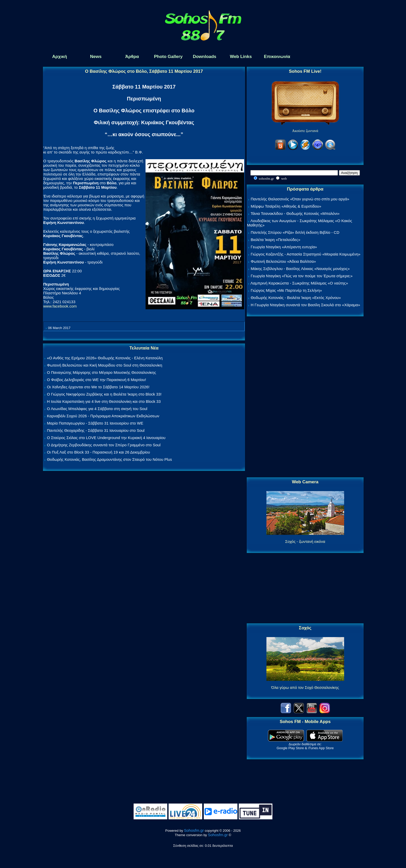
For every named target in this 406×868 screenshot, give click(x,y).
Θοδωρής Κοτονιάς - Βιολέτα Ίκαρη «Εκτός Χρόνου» (296, 298)
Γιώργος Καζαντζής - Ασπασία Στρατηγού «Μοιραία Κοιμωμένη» (306, 254)
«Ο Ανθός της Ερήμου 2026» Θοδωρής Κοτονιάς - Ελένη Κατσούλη (105, 358)
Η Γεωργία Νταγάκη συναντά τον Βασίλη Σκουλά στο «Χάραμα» (305, 305)
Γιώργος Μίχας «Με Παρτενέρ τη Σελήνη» (286, 290)
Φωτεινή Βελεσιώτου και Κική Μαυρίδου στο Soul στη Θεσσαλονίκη (104, 365)
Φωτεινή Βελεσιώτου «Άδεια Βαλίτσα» (283, 261)
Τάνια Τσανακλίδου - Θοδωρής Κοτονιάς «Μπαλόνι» (295, 213)
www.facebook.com (60, 306)
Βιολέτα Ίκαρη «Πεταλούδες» (275, 240)
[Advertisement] (305, 397)
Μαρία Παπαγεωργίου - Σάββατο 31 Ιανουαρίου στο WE (95, 423)
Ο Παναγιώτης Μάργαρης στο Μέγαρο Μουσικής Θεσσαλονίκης (101, 372)
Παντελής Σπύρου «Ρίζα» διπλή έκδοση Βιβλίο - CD (295, 232)
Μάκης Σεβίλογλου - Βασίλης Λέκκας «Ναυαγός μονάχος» (300, 269)
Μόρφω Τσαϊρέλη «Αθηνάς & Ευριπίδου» (286, 206)
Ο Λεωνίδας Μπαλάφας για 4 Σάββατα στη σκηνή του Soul (97, 409)
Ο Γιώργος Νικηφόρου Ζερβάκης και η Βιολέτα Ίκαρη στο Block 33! (104, 394)
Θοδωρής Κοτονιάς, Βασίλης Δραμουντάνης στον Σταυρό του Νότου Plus (109, 459)
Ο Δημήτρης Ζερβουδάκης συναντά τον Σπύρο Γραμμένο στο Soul (104, 445)
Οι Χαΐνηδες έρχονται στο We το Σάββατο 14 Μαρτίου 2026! (98, 387)
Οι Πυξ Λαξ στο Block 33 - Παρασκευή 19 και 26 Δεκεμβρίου (98, 452)
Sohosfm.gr (194, 830)
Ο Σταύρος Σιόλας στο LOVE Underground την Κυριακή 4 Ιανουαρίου (106, 438)
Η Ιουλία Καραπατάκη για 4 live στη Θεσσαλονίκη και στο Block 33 (104, 401)
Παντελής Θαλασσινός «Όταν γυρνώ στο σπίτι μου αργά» (300, 199)
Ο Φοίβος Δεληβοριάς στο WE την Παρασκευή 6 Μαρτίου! (96, 380)
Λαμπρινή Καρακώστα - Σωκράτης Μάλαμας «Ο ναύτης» (299, 283)
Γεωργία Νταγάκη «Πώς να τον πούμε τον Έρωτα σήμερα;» (302, 276)
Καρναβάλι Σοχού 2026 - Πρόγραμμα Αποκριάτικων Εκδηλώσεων (103, 416)
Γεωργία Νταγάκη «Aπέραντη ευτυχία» (284, 247)
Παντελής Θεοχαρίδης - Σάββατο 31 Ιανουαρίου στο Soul (96, 430)
